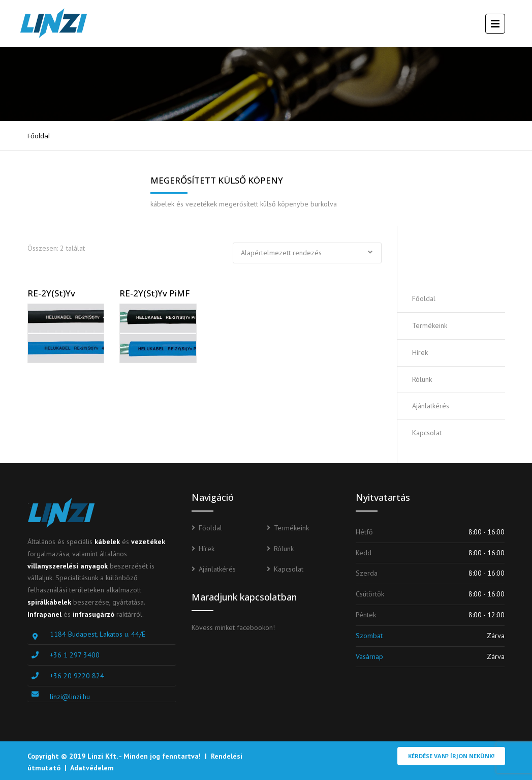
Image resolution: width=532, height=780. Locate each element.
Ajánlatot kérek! (461, 256)
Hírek (420, 352)
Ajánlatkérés (431, 406)
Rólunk (422, 379)
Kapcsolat (427, 433)
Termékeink (430, 325)
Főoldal (39, 136)
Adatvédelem (92, 768)
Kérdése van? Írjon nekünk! (451, 756)
